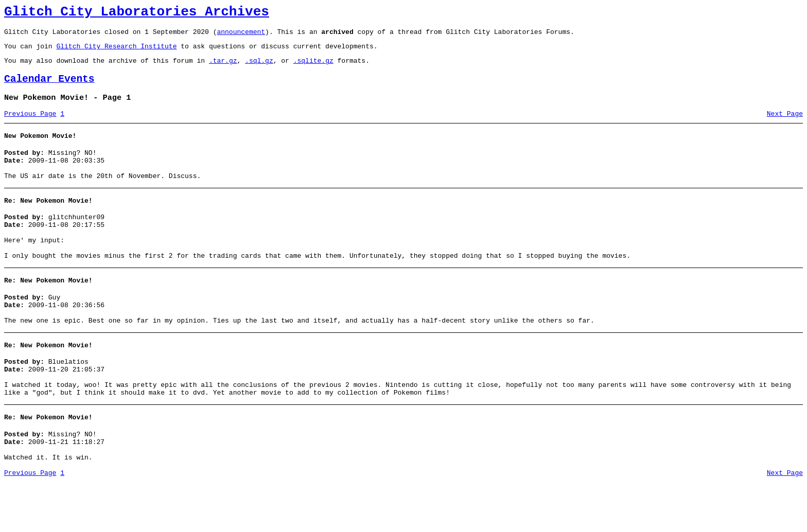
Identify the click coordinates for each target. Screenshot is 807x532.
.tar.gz (223, 68)
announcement (241, 36)
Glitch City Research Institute (116, 52)
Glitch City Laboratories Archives (137, 13)
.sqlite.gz (313, 68)
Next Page (785, 126)
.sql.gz (259, 68)
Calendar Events (49, 88)
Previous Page (30, 126)
